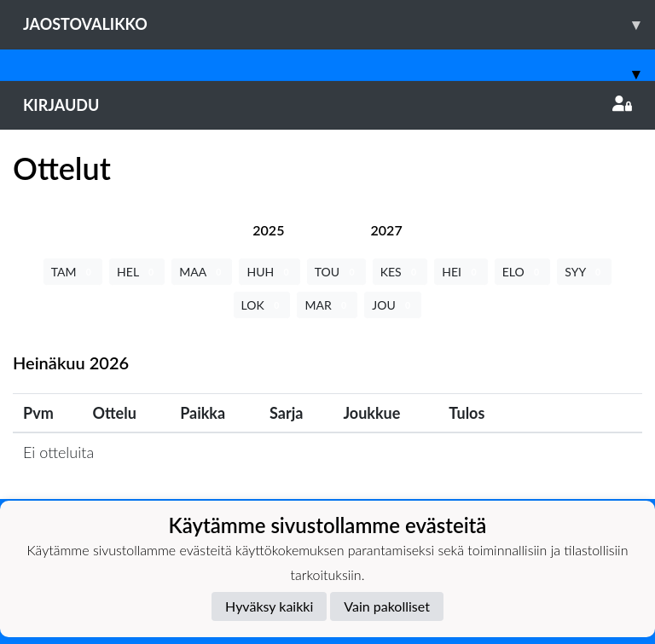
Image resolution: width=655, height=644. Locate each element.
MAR (327, 305)
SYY (584, 272)
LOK (262, 305)
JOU (393, 305)
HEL (137, 272)
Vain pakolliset (387, 606)
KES (400, 272)
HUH (269, 272)
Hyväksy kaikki (269, 606)
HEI (461, 272)
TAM (73, 272)
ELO (523, 272)
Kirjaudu (327, 105)
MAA (202, 272)
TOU (336, 272)
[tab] (268, 230)
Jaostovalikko (339, 24)
